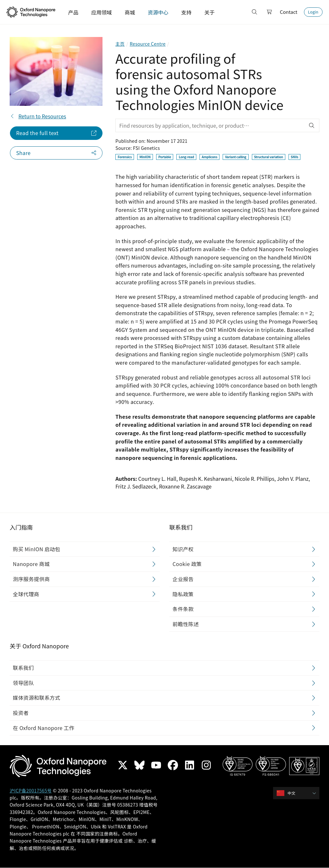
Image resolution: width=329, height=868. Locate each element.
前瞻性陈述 (186, 624)
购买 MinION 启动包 (37, 549)
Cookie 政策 (187, 564)
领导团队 (23, 683)
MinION (145, 157)
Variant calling (236, 157)
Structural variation (269, 157)
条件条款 (183, 609)
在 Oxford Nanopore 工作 (44, 728)
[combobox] (298, 793)
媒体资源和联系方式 (37, 698)
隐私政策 (183, 594)
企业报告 (183, 579)
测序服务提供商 (31, 579)
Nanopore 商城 (31, 564)
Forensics (125, 157)
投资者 (21, 713)
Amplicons (210, 157)
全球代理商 (26, 594)
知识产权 (183, 549)
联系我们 (23, 668)
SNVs (294, 157)
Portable (165, 157)
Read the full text (37, 133)
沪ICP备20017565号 (31, 790)
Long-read (186, 157)
